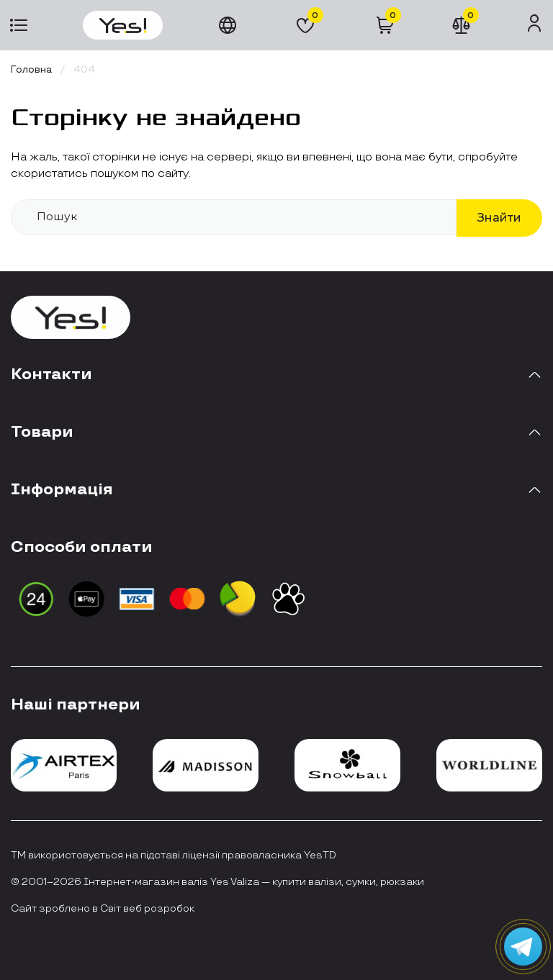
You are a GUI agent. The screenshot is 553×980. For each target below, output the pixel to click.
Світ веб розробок (147, 909)
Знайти (499, 217)
